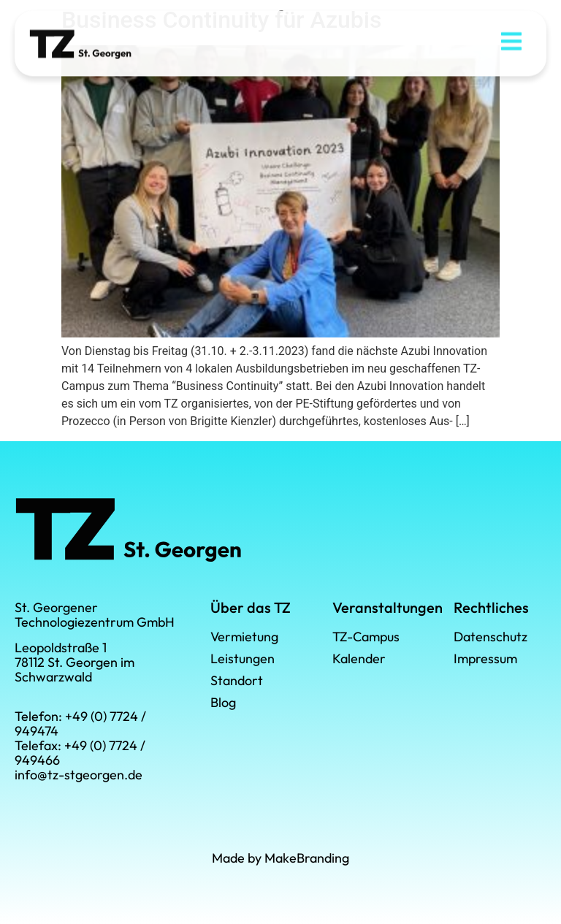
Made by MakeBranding (280, 858)
